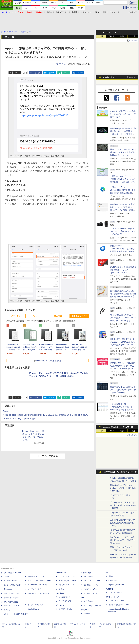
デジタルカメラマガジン (13, 605)
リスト (25, 73)
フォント (113, 12)
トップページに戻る (48, 456)
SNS (97, 12)
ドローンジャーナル (11, 593)
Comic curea (113, 581)
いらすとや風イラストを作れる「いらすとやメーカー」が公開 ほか (123, 114)
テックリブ (85, 610)
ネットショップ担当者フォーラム (40, 581)
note (66, 73)
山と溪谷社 (60, 593)
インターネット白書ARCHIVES (16, 614)
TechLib (87, 613)
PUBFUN (109, 589)
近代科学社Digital (65, 609)
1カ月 (133, 36)
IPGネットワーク (112, 597)
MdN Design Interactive (93, 605)
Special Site (108, 77)
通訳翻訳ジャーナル (91, 585)
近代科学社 (60, 605)
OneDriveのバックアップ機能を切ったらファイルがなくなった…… (123, 540)
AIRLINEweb (89, 576)
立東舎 (61, 589)
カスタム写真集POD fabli (119, 605)
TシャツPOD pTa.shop (118, 600)
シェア (37, 73)
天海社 (111, 576)
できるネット (9, 610)
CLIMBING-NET (65, 601)
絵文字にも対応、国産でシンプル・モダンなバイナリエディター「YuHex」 (123, 390)
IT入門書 (58, 316)
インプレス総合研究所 (12, 585)
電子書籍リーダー (79, 316)
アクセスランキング (111, 32)
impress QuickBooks (116, 585)
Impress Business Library (37, 585)
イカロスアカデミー (91, 593)
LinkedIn (80, 73)
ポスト (17, 73)
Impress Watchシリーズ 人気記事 (118, 427)
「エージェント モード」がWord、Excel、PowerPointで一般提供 (123, 505)
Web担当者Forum (10, 581)
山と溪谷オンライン (67, 597)
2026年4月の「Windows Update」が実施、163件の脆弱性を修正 (123, 488)
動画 (104, 12)
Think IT (7, 576)
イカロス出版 (86, 573)
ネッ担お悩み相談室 (11, 598)
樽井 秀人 (61, 64)
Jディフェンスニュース (93, 581)
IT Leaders (8, 589)
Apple (6, 411)
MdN (83, 598)
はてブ (52, 73)
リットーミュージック (67, 576)
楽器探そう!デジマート (68, 581)
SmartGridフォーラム (36, 576)
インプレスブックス (35, 605)
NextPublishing (33, 609)
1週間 (122, 36)
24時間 (112, 36)
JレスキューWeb (90, 589)
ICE (107, 573)
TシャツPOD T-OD (67, 585)
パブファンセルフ (115, 593)
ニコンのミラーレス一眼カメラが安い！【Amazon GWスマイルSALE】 (123, 231)
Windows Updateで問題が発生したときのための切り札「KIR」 (123, 523)
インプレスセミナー (35, 589)
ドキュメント (86, 12)
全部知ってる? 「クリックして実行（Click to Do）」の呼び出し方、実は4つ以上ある (123, 179)
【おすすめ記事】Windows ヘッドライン (120, 472)
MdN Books (88, 601)
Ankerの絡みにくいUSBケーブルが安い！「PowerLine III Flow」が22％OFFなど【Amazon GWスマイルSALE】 (123, 321)
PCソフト (37, 316)
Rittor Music (61, 573)
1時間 (101, 36)
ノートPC (16, 316)
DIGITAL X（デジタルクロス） (39, 593)
